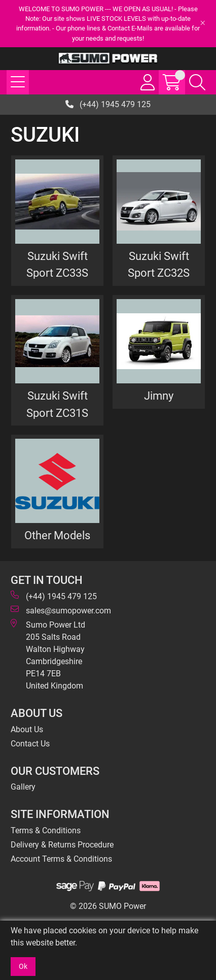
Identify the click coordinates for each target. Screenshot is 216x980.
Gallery (23, 787)
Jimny (159, 396)
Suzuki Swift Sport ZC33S (57, 265)
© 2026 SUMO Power (108, 906)
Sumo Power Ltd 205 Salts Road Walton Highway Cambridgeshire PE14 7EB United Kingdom (48, 655)
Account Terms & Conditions (61, 859)
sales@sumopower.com (61, 610)
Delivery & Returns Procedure (62, 845)
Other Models (57, 535)
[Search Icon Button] (197, 82)
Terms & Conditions (46, 830)
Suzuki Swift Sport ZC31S (57, 404)
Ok (23, 966)
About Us (27, 729)
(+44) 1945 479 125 (108, 104)
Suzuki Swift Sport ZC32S (159, 265)
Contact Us (30, 744)
